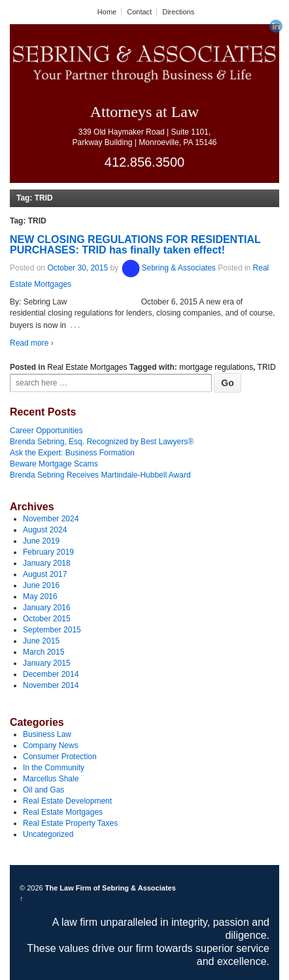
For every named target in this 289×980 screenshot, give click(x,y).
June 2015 (41, 641)
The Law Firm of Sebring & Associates (110, 888)
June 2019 (41, 541)
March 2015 (43, 652)
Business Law (47, 734)
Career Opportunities (46, 431)
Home (107, 12)
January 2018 (47, 563)
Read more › (32, 343)
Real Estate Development (67, 801)
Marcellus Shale (51, 779)
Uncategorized (48, 834)
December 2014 (51, 674)
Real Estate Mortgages (87, 367)
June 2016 (41, 585)
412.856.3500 (144, 162)
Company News (51, 745)
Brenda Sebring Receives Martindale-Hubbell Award (100, 475)
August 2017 (45, 574)
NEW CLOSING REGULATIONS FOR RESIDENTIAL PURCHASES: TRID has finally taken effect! (135, 245)
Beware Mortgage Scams (54, 464)
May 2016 (40, 596)
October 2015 (47, 619)
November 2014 (51, 685)
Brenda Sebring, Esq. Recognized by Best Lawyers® (102, 442)
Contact (139, 12)
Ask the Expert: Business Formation (72, 453)
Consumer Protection (60, 757)
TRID (267, 367)
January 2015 (47, 663)
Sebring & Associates (168, 269)
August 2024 (45, 530)
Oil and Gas (43, 790)
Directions (178, 12)
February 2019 (48, 552)
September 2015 (52, 630)
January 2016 (47, 608)
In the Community (54, 768)
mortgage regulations (216, 367)
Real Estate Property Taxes (70, 823)
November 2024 (51, 519)
